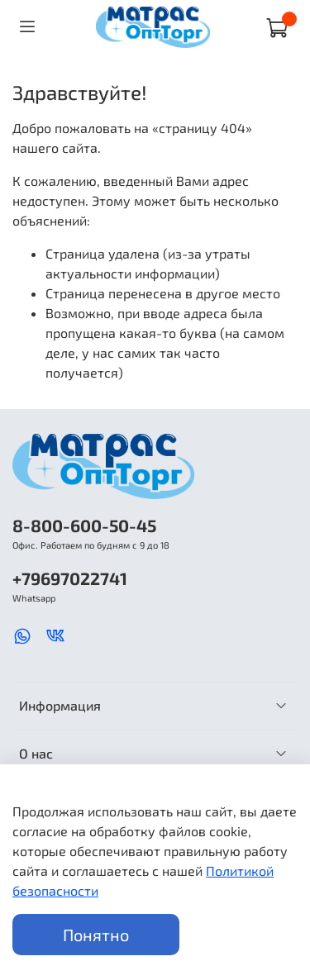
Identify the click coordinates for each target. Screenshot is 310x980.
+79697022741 (70, 578)
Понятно (96, 935)
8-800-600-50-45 (84, 525)
